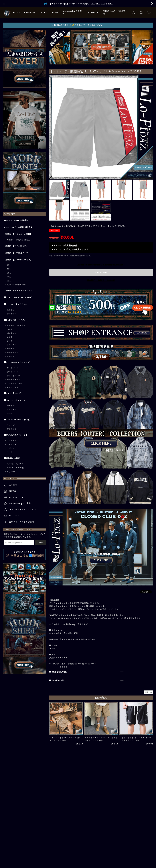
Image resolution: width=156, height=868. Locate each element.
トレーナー (12, 345)
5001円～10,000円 (15, 468)
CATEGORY (30, 12)
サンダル (11, 406)
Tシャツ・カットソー (16, 325)
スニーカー (12, 410)
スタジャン (12, 310)
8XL (9, 281)
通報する (148, 692)
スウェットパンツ (14, 383)
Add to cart (101, 272)
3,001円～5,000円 (15, 464)
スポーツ (11, 448)
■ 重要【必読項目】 (59, 672)
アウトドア (12, 440)
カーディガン (13, 353)
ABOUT (43, 12)
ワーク (10, 452)
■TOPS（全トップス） (15, 320)
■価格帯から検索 (12, 458)
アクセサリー (13, 429)
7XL (9, 277)
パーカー (11, 349)
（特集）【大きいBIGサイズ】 (18, 260)
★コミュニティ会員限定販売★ (18, 227)
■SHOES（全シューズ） (16, 400)
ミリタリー (12, 444)
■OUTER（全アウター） (16, 304)
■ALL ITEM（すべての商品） (19, 297)
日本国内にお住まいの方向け (101, 280)
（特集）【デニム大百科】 (16, 246)
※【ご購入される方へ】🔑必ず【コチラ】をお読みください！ (78, 25)
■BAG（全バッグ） (13, 393)
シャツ (10, 341)
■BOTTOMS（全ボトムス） (18, 362)
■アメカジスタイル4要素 (16, 435)
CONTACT (93, 12)
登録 (41, 542)
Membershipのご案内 (72, 12)
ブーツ (10, 414)
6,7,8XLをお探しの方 (16, 285)
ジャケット (12, 314)
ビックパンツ (13, 387)
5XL (9, 269)
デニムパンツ (13, 372)
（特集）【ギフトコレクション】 (19, 291)
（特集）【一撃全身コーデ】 (17, 253)
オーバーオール (14, 380)
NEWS (55, 12)
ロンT (10, 337)
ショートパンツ (14, 376)
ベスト (10, 329)
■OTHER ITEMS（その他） (18, 420)
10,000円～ (12, 471)
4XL (9, 265)
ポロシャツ (12, 333)
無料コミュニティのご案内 (114, 12)
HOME (16, 12)
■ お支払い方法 (57, 680)
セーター (11, 356)
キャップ (11, 425)
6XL (9, 273)
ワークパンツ (13, 368)
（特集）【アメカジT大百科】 (18, 234)
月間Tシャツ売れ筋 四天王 (18, 240)
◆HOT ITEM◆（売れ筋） (17, 220)
